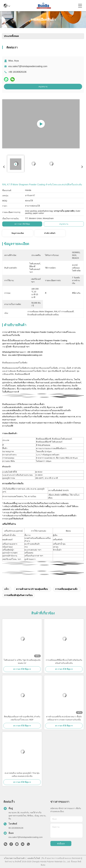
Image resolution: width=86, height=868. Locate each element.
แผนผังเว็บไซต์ (34, 858)
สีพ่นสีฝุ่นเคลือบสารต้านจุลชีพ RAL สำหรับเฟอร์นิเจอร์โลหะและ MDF (22, 718)
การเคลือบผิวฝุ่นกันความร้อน (18, 595)
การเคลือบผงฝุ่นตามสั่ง (66, 589)
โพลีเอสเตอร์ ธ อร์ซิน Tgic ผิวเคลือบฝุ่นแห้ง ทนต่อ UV (22, 662)
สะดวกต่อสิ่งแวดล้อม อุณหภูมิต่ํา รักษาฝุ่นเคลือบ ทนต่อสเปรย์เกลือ (22, 775)
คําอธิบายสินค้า (50, 233)
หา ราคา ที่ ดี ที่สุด (22, 224)
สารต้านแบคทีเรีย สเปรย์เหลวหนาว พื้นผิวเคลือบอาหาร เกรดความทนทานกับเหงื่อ (64, 718)
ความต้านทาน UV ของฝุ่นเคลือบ (32, 589)
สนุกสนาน (43, 87)
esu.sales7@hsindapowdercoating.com (28, 66)
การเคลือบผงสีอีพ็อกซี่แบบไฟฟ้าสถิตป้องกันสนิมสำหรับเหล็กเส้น (64, 662)
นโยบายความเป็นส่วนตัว (15, 858)
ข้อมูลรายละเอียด (18, 233)
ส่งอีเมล (61, 844)
